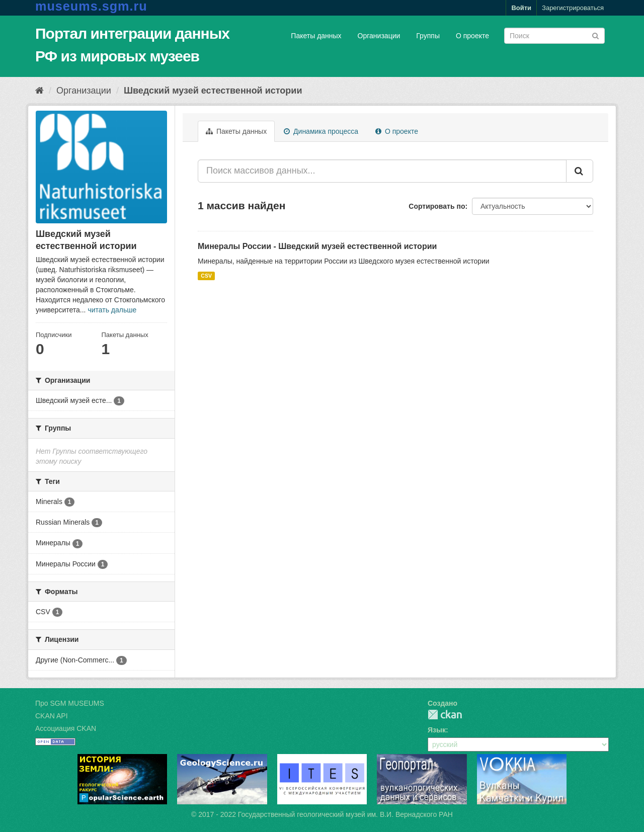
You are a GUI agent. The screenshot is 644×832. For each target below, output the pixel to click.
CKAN (445, 715)
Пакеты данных (316, 36)
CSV (206, 276)
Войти (521, 8)
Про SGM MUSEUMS (70, 703)
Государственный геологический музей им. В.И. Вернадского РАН (345, 814)
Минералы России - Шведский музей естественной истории (317, 246)
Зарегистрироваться (573, 8)
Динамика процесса (321, 131)
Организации (379, 36)
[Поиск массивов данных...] (382, 171)
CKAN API (52, 716)
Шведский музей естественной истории (213, 91)
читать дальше (112, 310)
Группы (428, 36)
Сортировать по (437, 206)
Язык (437, 730)
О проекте (472, 36)
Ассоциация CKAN (66, 728)
